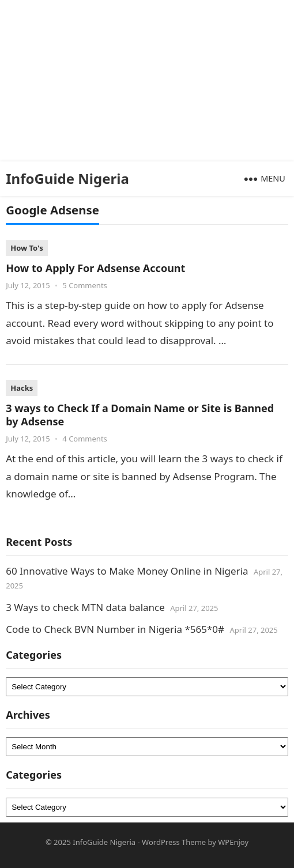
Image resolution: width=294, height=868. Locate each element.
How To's (27, 248)
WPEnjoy (233, 842)
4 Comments (85, 439)
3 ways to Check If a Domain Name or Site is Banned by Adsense (140, 415)
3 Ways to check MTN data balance (85, 607)
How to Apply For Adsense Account (95, 268)
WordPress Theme (174, 842)
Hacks (22, 388)
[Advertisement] (142, 81)
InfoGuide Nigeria (67, 178)
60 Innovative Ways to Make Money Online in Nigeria (127, 571)
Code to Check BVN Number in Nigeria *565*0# (115, 629)
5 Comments (85, 285)
